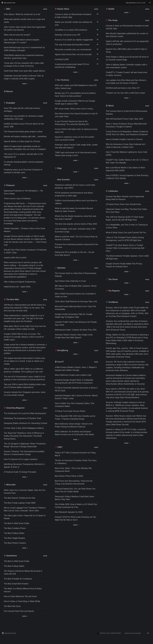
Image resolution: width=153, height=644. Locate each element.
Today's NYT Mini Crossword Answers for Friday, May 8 (75, 454)
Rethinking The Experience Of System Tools (22, 418)
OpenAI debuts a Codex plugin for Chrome (22, 141)
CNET (59, 447)
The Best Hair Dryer (12, 606)
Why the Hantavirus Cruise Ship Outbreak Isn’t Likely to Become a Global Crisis (126, 146)
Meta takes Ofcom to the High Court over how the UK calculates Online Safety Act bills (25, 328)
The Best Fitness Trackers (15, 543)
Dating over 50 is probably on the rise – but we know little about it (75, 254)
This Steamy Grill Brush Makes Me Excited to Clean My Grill (23, 572)
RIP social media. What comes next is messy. (74, 109)
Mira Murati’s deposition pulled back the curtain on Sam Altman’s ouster (127, 35)
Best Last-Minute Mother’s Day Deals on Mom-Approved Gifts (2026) (126, 169)
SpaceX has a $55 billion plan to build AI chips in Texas (126, 50)
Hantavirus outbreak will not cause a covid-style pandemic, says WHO (75, 186)
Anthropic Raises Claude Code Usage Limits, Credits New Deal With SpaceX (74, 336)
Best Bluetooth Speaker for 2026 (69, 512)
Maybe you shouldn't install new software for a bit (74, 24)
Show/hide (41, 9)
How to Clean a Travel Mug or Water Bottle (22, 601)
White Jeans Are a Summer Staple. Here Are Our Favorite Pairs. (25, 492)
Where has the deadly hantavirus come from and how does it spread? (75, 218)
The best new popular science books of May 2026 (76, 224)
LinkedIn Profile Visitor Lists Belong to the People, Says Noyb (76, 323)
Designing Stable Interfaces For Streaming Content (25, 423)
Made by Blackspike (133, 633)
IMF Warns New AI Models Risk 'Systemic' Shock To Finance (76, 287)
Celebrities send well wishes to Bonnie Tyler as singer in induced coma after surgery (24, 77)
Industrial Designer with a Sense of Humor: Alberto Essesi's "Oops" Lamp (76, 397)
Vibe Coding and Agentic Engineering (20, 282)
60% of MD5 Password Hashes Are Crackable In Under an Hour (75, 295)
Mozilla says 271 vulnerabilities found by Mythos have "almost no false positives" (75, 95)
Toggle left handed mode (109, 633)
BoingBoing (61, 350)
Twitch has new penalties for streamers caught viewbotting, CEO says (23, 117)
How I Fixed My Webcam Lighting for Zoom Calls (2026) (126, 153)
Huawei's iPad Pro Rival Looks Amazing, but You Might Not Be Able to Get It (75, 518)
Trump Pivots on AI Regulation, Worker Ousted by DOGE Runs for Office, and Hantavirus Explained (127, 133)
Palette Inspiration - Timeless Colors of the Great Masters (24, 230)
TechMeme (112, 302)
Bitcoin (8, 91)
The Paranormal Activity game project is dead (23, 132)
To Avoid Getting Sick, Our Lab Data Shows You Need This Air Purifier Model (75, 490)
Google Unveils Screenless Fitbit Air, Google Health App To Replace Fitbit (74, 316)
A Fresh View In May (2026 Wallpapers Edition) (24, 428)
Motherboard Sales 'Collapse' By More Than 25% (76, 330)
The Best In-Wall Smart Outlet (16, 523)
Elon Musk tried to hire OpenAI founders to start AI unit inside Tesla (76, 115)
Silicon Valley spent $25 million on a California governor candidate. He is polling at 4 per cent (23, 370)
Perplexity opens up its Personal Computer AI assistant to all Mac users (23, 171)
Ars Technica (62, 80)
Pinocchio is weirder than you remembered (73, 50)
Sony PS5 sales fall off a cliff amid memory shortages (22, 110)
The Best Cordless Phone (15, 528)
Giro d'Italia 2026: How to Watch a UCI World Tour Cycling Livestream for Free (76, 506)
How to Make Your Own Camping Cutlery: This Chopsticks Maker (75, 405)
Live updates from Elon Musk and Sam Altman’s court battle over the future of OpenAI (126, 82)
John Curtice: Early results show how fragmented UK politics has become (25, 28)
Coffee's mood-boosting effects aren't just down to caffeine (76, 202)
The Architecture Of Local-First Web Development (25, 413)
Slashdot (60, 268)
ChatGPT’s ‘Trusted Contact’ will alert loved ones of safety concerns (126, 74)
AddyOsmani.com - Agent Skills (17, 287)
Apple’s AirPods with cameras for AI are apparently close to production (127, 43)
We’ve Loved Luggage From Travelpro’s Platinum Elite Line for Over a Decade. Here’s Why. (25, 509)
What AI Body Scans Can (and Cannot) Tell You (126, 233)
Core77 (59, 362)
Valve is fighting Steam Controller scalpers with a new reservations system (126, 66)
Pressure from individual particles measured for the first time (76, 246)
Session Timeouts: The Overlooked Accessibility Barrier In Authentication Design (24, 453)
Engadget (9, 103)
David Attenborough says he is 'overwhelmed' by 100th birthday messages (24, 49)
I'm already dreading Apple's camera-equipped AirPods (23, 163)
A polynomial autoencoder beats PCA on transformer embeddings (72, 66)
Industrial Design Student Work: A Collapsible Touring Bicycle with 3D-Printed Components (74, 381)
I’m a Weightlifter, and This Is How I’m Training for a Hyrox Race (127, 226)
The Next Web (11, 299)
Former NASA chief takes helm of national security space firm (76, 131)
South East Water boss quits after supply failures (24, 71)
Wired (110, 106)
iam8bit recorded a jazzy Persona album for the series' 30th (24, 125)
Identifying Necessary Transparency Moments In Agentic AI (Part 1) (24, 466)
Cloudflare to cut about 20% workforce (71, 30)
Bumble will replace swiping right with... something (25, 136)
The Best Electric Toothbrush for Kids (20, 498)
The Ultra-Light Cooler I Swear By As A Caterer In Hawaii (25, 517)
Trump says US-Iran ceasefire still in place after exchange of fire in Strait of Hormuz (24, 64)
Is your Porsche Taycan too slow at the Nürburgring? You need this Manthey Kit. (72, 123)
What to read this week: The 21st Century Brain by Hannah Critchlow (76, 238)
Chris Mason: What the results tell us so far (22, 14)
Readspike (8, 3)
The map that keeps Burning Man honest (72, 45)
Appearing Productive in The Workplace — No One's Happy (23, 192)
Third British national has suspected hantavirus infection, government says (24, 57)
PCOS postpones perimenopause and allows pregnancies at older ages (74, 194)
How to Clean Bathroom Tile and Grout (20, 596)
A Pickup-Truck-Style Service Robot (70, 411)
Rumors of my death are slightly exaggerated (74, 40)
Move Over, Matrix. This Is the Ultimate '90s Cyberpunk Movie (73, 470)
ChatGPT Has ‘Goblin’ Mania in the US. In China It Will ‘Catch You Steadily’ (127, 161)
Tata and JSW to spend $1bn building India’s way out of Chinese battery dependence (25, 386)
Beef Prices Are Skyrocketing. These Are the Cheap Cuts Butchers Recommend (74, 482)
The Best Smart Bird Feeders (16, 584)
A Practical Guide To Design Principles (20, 472)
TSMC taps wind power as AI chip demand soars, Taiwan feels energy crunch (76, 154)
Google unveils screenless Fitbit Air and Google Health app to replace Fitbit (75, 102)
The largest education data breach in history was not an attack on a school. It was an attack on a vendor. (24, 361)
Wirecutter (10, 485)
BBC (7, 9)
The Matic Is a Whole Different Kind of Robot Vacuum (23, 590)
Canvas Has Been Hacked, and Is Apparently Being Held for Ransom (125, 198)
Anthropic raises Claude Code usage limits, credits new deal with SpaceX (76, 146)
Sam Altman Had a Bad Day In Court (70, 281)
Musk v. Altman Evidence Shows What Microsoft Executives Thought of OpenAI (126, 125)
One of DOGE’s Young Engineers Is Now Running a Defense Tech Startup (127, 177)
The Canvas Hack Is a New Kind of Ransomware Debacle (76, 275)
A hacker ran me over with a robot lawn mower (125, 93)
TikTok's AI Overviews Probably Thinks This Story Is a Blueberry (76, 462)
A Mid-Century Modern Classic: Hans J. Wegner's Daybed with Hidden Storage (76, 369)
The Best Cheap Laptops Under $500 (20, 503)
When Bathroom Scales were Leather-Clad (73, 375)
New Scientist (62, 180)
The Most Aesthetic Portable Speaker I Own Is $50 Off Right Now (127, 257)
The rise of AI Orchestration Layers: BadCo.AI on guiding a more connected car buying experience (25, 378)
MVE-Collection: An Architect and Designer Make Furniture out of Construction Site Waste (74, 433)
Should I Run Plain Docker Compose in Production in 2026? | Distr (25, 251)
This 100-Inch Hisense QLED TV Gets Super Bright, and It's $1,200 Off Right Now (125, 218)
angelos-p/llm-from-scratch (15, 258)
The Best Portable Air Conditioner (18, 579)
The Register (113, 291)
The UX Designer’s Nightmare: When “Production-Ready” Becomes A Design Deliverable (25, 445)
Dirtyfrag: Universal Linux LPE (68, 35)
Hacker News (62, 9)
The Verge (112, 20)
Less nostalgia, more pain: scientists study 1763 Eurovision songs (75, 230)
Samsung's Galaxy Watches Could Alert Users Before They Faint (74, 498)
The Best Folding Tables (14, 533)
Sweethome (10, 556)
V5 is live (136, 3)
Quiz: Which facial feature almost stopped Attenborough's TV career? (21, 41)
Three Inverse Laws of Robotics (17, 199)
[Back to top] (148, 633)
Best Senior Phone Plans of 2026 (69, 476)
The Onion (112, 279)
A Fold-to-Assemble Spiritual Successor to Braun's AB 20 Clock (76, 389)
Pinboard (9, 185)
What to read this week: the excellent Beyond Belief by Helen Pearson (74, 210)
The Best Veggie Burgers (14, 538)
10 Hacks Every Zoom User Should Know (123, 204)
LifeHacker (112, 191)
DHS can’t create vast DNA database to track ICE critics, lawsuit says (76, 87)
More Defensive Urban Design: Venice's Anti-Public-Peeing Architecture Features (74, 425)
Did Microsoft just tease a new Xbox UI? (123, 88)
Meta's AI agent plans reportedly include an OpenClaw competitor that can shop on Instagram (25, 148)
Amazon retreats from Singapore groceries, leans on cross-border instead (25, 394)
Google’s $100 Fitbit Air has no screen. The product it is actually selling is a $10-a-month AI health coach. (24, 337)
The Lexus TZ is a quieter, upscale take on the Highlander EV (23, 156)
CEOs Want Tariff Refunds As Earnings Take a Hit (76, 302)
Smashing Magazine (14, 408)
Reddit (110, 9)
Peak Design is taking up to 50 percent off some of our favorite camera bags (127, 58)
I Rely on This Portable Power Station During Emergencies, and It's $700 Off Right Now (125, 239)
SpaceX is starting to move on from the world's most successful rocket (75, 138)
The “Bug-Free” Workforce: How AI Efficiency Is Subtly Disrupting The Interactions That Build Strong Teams (24, 436)
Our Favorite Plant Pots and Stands (19, 611)
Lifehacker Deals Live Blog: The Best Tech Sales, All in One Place (127, 211)
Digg (58, 168)
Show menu (150, 3)
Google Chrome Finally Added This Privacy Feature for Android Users (124, 265)
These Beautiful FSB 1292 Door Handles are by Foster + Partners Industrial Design (75, 417)
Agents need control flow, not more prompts (73, 54)
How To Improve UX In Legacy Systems (21, 459)
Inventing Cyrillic (62, 59)
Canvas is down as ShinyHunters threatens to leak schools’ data (73, 16)
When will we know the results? (17, 35)
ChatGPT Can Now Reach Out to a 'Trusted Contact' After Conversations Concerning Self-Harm (125, 248)
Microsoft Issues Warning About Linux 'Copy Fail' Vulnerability (75, 308)
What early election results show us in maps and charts (24, 21)
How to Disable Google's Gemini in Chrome (124, 139)
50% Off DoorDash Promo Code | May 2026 (124, 119)
